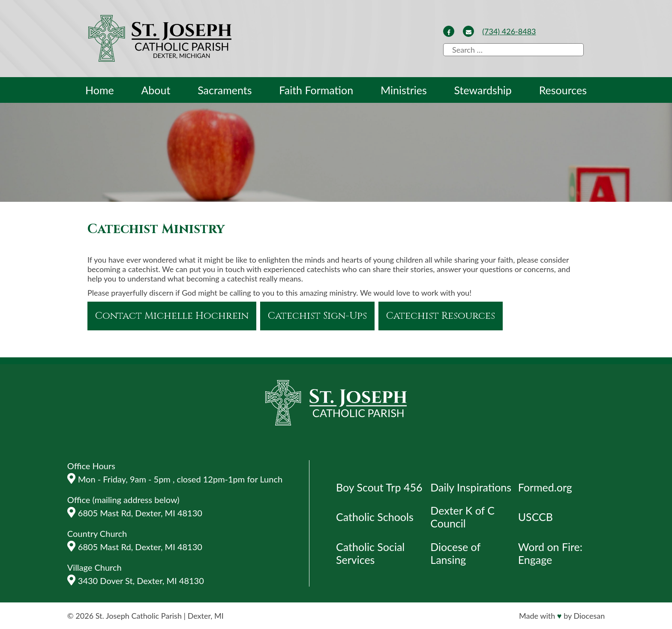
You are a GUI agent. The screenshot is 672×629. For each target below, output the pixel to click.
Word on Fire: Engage (550, 553)
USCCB (535, 517)
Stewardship (483, 90)
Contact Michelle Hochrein (172, 316)
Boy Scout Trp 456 (379, 487)
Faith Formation (316, 90)
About (156, 90)
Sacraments (225, 90)
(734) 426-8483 (509, 31)
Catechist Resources (441, 316)
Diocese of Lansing (455, 553)
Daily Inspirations (471, 487)
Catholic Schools (375, 517)
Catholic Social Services (370, 553)
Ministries (404, 90)
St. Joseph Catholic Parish (139, 616)
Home (100, 90)
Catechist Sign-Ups (317, 316)
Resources (563, 90)
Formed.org (545, 487)
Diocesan (589, 616)
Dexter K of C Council (462, 517)
